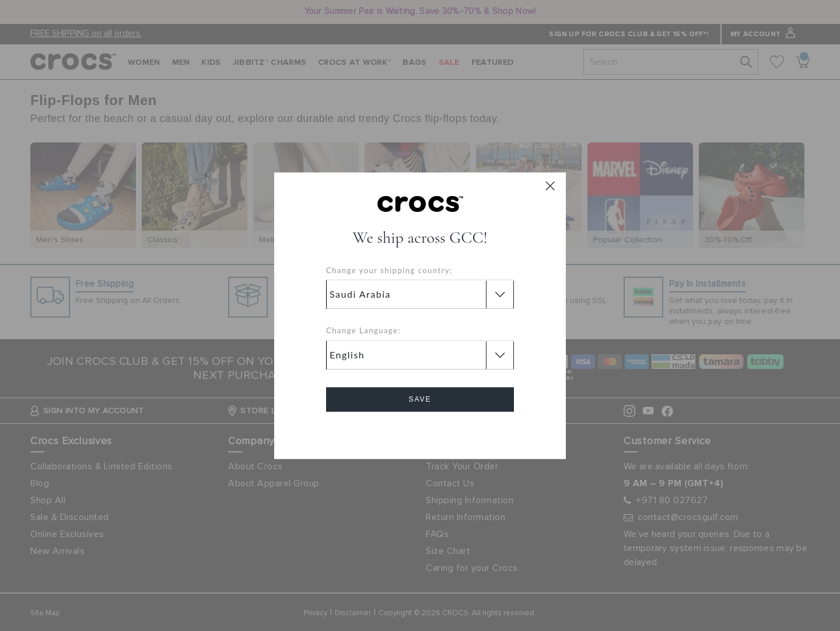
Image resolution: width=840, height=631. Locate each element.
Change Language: (363, 331)
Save (420, 399)
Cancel (420, 432)
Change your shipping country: (389, 270)
